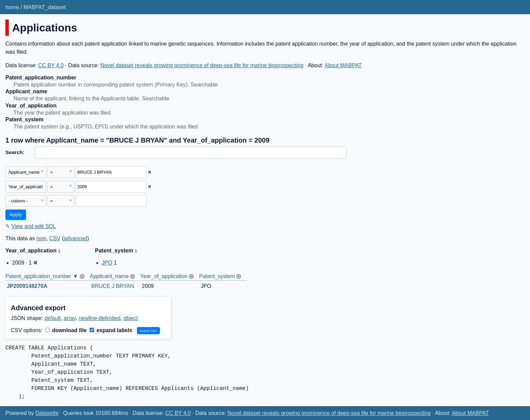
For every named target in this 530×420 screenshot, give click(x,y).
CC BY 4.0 (51, 65)
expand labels (111, 330)
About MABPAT (343, 65)
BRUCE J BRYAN (113, 286)
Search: (15, 152)
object (131, 318)
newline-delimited (100, 318)
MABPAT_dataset (44, 7)
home (12, 7)
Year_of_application (164, 276)
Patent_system (217, 276)
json (41, 238)
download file (66, 330)
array (70, 318)
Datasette (47, 413)
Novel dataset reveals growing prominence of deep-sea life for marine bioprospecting (202, 65)
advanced (76, 238)
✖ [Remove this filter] (150, 172)
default (53, 318)
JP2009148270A (27, 286)
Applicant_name (109, 276)
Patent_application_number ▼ (42, 276)
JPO (107, 263)
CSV (55, 238)
